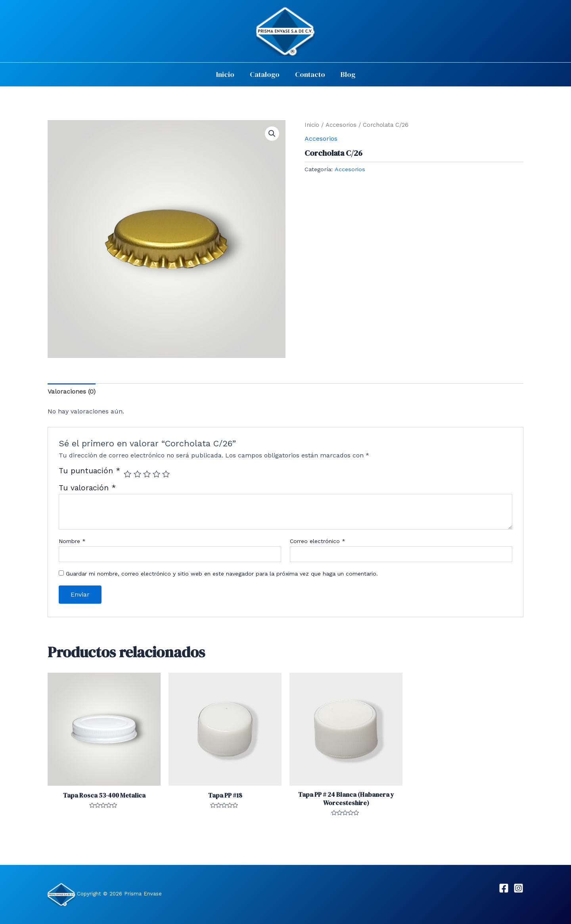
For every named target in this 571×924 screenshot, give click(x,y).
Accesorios (341, 125)
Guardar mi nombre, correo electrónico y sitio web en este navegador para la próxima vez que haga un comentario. (222, 574)
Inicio (227, 74)
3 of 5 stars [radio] (147, 474)
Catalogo (265, 74)
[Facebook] (504, 888)
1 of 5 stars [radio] (127, 474)
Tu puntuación (89, 471)
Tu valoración (87, 488)
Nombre (72, 541)
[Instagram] (518, 888)
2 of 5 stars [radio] (137, 474)
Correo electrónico (318, 541)
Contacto (309, 74)
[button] (272, 134)
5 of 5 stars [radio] (166, 474)
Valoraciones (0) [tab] (72, 391)
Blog (346, 74)
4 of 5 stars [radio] (156, 474)
